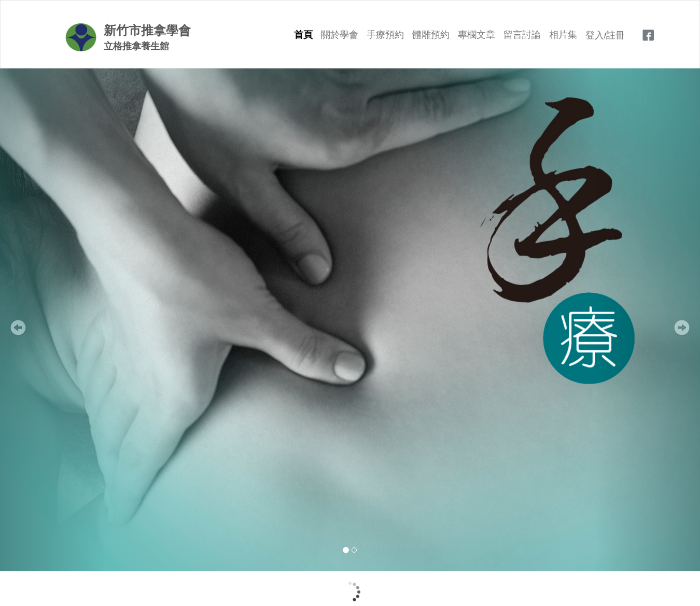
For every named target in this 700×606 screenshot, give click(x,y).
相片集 (563, 35)
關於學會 (340, 35)
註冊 (615, 35)
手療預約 (385, 35)
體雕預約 (431, 35)
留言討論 (522, 35)
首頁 (303, 35)
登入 (595, 35)
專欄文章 (477, 35)
